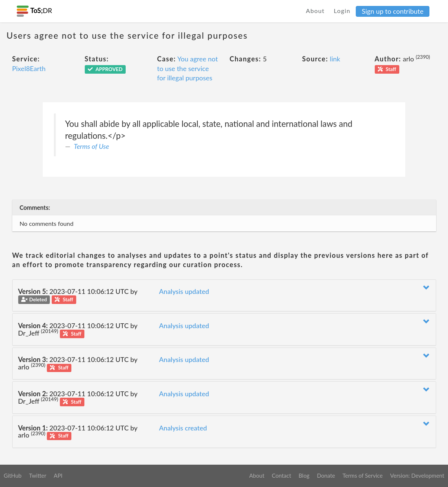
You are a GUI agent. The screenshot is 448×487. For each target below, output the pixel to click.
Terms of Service (362, 475)
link (335, 59)
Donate (326, 475)
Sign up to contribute (393, 11)
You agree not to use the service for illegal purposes (188, 68)
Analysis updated (184, 291)
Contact (281, 475)
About (315, 11)
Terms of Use (92, 146)
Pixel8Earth (29, 68)
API (58, 475)
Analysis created (183, 428)
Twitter (38, 475)
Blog (304, 475)
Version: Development (417, 475)
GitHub (13, 475)
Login (342, 11)
